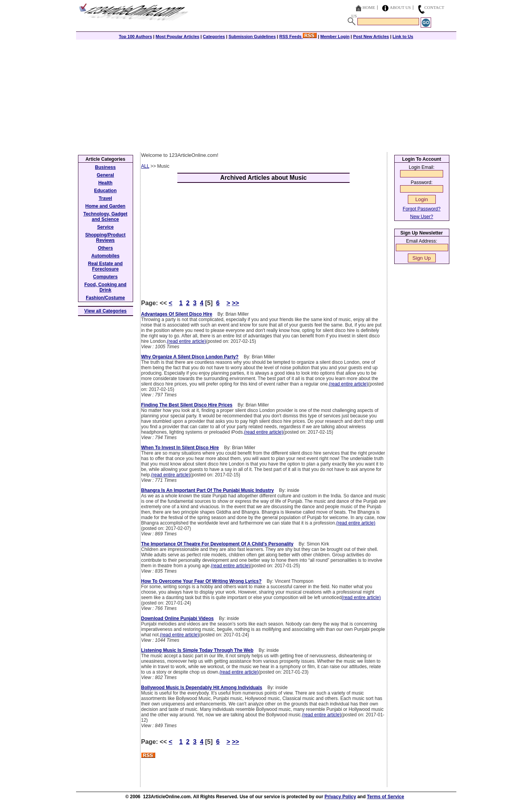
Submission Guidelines (252, 36)
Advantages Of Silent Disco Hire (177, 314)
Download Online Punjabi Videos (178, 618)
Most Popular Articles (178, 36)
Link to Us (403, 36)
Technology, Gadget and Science (106, 217)
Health (105, 183)
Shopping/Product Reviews (106, 238)
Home (369, 7)
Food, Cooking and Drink (105, 287)
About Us (400, 7)
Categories (214, 36)
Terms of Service (386, 797)
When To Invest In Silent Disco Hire (180, 448)
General (105, 175)
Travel (105, 198)
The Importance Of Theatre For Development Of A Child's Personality (217, 544)
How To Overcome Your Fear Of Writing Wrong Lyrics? (202, 581)
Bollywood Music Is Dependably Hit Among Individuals (202, 688)
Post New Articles (371, 36)
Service (105, 227)
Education (105, 191)
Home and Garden (105, 206)
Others (105, 248)
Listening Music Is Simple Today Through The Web (198, 650)
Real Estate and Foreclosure (105, 266)
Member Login (335, 36)
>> (235, 303)
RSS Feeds (298, 36)
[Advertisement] (266, 94)
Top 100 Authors (135, 36)
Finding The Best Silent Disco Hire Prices (187, 405)
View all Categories (105, 311)
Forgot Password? (422, 209)
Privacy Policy (340, 797)
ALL (145, 166)
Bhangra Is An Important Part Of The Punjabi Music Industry (208, 490)
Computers (105, 277)
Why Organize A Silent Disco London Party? (190, 357)
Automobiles (105, 256)
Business (105, 167)
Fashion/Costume (105, 298)
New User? (422, 217)
